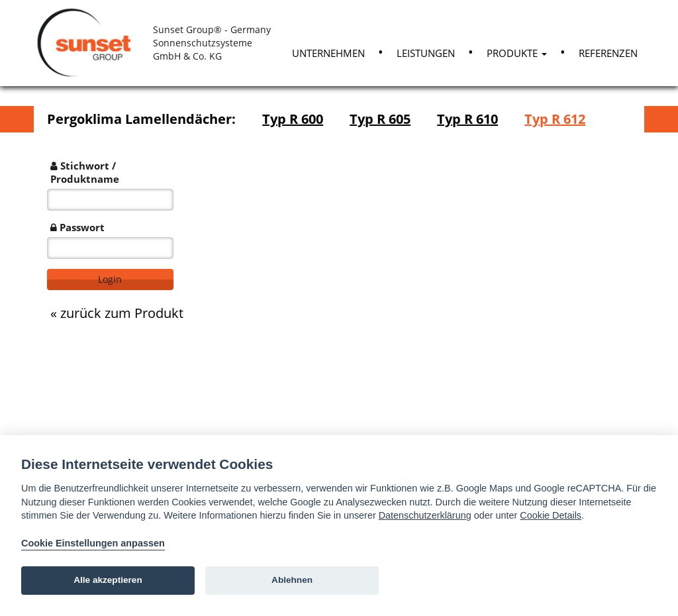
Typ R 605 (380, 119)
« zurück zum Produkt (117, 313)
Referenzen (608, 53)
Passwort (77, 227)
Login (110, 279)
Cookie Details (551, 515)
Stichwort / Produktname (85, 172)
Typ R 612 (555, 119)
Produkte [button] (517, 53)
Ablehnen (292, 580)
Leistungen (426, 53)
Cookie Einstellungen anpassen (93, 543)
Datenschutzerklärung (425, 515)
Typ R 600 (293, 119)
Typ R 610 (467, 119)
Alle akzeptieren (108, 580)
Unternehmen (328, 53)
